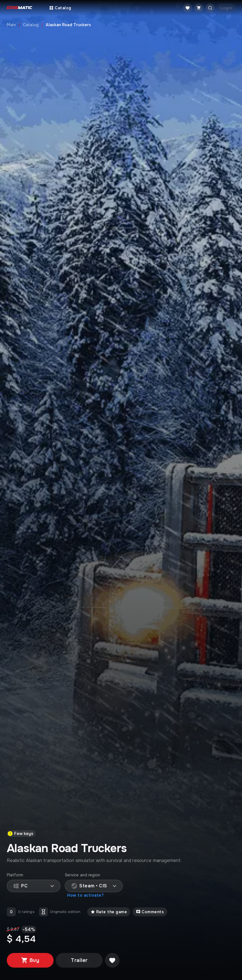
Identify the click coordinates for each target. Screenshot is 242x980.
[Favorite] (188, 8)
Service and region (82, 875)
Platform (15, 875)
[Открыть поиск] (210, 8)
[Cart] (199, 8)
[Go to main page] (19, 8)
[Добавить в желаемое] (112, 960)
